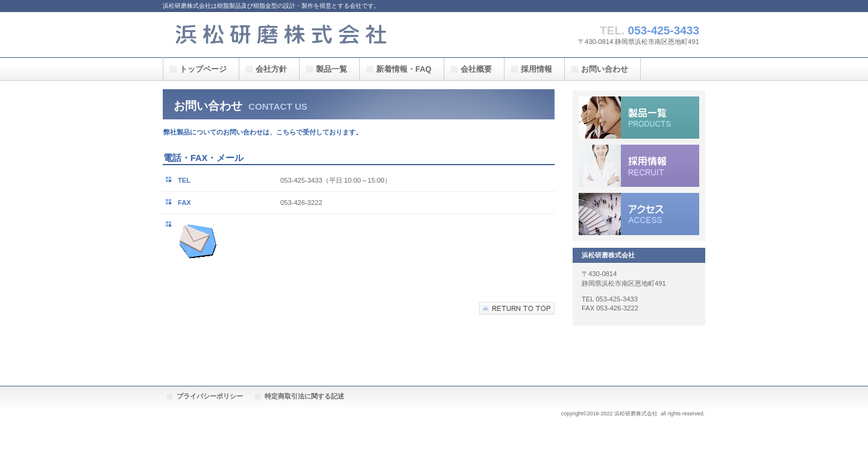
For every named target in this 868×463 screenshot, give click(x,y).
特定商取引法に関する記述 (304, 396)
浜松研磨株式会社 (283, 35)
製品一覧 (639, 118)
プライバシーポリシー (210, 396)
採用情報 (639, 166)
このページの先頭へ (517, 308)
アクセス (639, 214)
